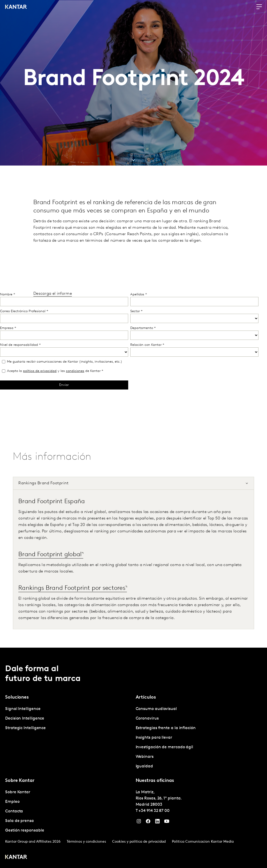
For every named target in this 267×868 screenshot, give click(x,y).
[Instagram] (139, 822)
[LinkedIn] (157, 822)
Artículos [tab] (146, 697)
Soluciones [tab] (17, 697)
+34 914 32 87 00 (154, 811)
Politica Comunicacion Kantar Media (203, 842)
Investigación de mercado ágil (165, 747)
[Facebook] (148, 822)
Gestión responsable (25, 830)
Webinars (145, 757)
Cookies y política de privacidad (139, 842)
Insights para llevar (154, 738)
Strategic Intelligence (25, 728)
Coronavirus (147, 719)
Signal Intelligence (23, 709)
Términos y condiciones (86, 842)
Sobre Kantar (18, 792)
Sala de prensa (20, 821)
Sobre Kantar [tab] (20, 781)
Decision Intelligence (25, 719)
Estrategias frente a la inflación (166, 728)
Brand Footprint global (50, 565)
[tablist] (133, 758)
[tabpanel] (133, 570)
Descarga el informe (53, 304)
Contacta (14, 811)
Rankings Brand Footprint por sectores (72, 599)
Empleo (12, 802)
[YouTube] (167, 822)
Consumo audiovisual (156, 709)
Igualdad (144, 766)
